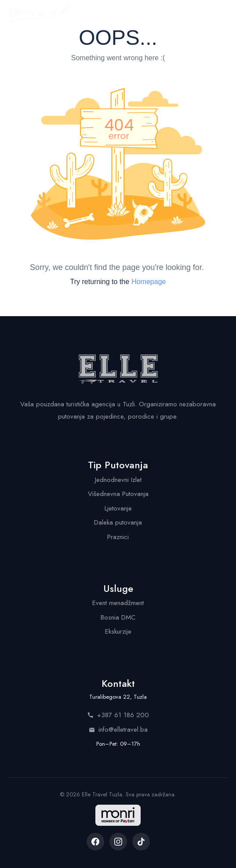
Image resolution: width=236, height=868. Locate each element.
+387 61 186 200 (118, 715)
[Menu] (219, 14)
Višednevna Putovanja (118, 494)
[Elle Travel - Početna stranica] (40, 14)
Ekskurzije (118, 631)
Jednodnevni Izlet (118, 480)
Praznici (118, 537)
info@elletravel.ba (118, 729)
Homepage (149, 282)
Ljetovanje (118, 508)
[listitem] (95, 842)
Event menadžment (118, 603)
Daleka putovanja (118, 522)
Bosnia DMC (118, 617)
